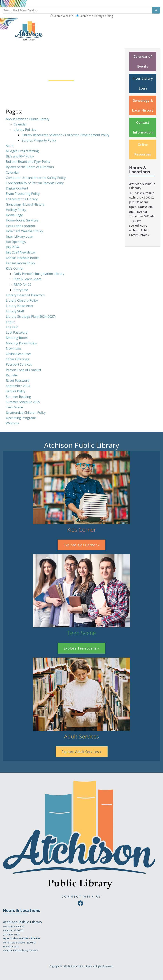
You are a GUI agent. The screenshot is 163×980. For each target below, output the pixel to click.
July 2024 (12, 247)
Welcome (13, 423)
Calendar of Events (143, 61)
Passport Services (19, 364)
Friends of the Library (22, 199)
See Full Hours (138, 226)
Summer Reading (18, 397)
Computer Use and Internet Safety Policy (36, 178)
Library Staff (15, 311)
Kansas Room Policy (20, 263)
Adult (10, 146)
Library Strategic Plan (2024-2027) (31, 317)
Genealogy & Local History (25, 204)
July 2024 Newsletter (21, 252)
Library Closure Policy (22, 300)
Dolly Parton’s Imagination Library (39, 274)
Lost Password (17, 332)
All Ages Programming (22, 151)
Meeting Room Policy (21, 343)
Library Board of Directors (25, 295)
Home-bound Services (22, 220)
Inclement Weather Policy (24, 231)
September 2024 (18, 386)
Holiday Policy (16, 210)
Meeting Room (17, 338)
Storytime (21, 290)
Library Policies (25, 130)
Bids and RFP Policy (20, 156)
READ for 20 (23, 285)
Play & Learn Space (28, 279)
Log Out (12, 327)
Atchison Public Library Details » (21, 950)
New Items (14, 349)
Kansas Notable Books (23, 258)
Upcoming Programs (21, 418)
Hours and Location (20, 226)
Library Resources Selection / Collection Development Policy (65, 135)
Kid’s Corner (15, 268)
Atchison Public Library (80, 966)
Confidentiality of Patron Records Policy (35, 183)
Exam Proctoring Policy (23, 194)
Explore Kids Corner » (81, 545)
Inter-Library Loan (19, 236)
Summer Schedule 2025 (23, 402)
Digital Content (17, 188)
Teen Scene (14, 407)
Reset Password (18, 381)
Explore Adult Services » (82, 752)
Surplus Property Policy (39, 140)
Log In (11, 322)
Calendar (20, 124)
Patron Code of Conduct (24, 370)
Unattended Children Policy (26, 413)
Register (12, 375)
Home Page (14, 215)
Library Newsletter (20, 306)
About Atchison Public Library (28, 119)
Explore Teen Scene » (81, 648)
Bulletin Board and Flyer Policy (28, 162)
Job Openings (16, 242)
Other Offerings (18, 359)
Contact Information (143, 127)
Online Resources (19, 354)
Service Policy (16, 391)
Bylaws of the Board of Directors (30, 167)
